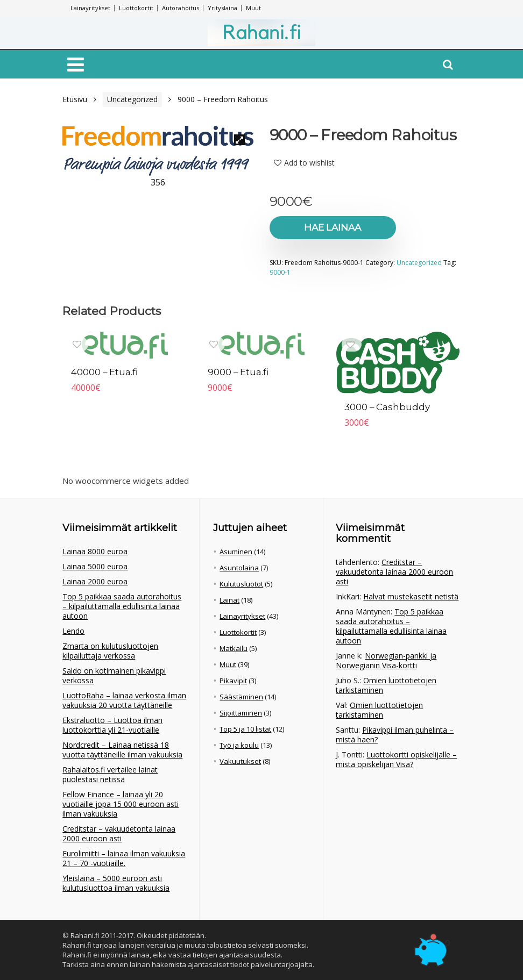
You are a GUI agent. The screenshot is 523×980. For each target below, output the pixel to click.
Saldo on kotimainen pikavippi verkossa (114, 675)
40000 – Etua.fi (105, 372)
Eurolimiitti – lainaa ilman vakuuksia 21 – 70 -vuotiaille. (124, 858)
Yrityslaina (222, 8)
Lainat (229, 600)
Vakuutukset (240, 761)
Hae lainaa (331, 227)
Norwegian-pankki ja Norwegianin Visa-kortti (386, 660)
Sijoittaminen (241, 713)
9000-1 (280, 272)
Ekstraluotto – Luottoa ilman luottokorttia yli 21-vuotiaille (112, 725)
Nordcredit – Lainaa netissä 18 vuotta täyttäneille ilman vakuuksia (122, 750)
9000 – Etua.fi (238, 372)
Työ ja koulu (239, 745)
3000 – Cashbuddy (387, 407)
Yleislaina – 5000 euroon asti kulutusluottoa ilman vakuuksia (116, 883)
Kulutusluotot (241, 584)
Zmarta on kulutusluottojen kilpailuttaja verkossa (110, 651)
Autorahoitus (181, 8)
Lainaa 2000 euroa (95, 581)
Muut (253, 8)
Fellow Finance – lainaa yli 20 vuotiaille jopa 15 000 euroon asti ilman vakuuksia (121, 804)
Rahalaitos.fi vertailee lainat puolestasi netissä (110, 774)
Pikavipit (233, 681)
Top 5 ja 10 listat (245, 729)
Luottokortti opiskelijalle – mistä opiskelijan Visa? (396, 759)
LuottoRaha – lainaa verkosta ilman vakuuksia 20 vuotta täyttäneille (124, 700)
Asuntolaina (239, 568)
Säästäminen (241, 697)
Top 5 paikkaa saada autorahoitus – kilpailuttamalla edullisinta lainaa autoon (122, 606)
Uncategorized (132, 99)
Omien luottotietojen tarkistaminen (386, 685)
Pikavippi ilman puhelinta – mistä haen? (395, 735)
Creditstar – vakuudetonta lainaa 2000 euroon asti (119, 834)
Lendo (73, 631)
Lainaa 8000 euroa (95, 551)
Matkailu (234, 648)
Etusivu (75, 99)
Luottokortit (136, 8)
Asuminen (236, 552)
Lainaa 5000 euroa (95, 566)
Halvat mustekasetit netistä (411, 596)
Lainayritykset (90, 8)
